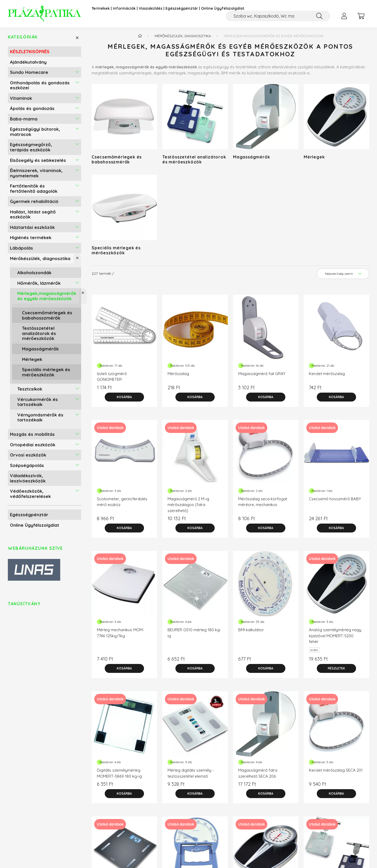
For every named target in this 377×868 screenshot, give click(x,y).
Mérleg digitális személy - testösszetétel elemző (191, 775)
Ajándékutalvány (28, 64)
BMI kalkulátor (251, 632)
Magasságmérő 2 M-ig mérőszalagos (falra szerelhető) (188, 507)
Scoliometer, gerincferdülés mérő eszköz (122, 504)
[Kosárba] (124, 399)
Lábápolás (21, 250)
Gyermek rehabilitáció (34, 203)
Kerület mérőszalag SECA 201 (336, 772)
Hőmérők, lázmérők (39, 285)
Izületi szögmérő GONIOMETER (112, 379)
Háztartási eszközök (32, 229)
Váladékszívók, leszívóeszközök (28, 480)
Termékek (101, 9)
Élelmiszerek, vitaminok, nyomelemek (36, 175)
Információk (124, 9)
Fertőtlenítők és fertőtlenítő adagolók (34, 191)
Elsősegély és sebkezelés (38, 162)
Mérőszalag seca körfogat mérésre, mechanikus (263, 504)
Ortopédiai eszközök (33, 446)
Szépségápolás (27, 467)
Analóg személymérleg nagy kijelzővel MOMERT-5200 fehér (335, 638)
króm (314, 652)
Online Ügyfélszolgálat (223, 9)
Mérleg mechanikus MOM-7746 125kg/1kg (121, 635)
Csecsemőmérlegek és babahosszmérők (47, 317)
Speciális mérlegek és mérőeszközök (46, 374)
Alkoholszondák (34, 275)
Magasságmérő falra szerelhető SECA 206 (258, 775)
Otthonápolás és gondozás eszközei (40, 87)
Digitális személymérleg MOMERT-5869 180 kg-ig (119, 775)
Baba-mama (24, 121)
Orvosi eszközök (28, 457)
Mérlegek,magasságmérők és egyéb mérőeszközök (47, 298)
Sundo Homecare (29, 74)
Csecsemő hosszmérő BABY (335, 501)
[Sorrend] (343, 276)
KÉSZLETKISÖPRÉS (30, 54)
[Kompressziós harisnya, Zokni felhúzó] (278, 16)
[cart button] (361, 16)
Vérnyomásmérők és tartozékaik (40, 419)
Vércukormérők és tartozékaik (38, 404)
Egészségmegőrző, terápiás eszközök (31, 149)
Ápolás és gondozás (32, 110)
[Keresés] (319, 16)
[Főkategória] (140, 38)
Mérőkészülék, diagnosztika (40, 260)
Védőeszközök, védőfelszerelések (30, 496)
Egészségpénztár (182, 9)
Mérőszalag (178, 376)
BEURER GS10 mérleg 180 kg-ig (194, 635)
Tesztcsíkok (30, 391)
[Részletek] (336, 671)
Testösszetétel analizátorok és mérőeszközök (39, 335)
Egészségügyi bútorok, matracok (35, 134)
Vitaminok (21, 100)
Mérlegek (32, 361)
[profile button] (344, 16)
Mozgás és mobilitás (32, 436)
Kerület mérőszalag (327, 376)
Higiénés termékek (31, 240)
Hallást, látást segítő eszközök (33, 216)
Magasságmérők (40, 351)
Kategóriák (23, 39)
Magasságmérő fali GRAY (262, 376)
